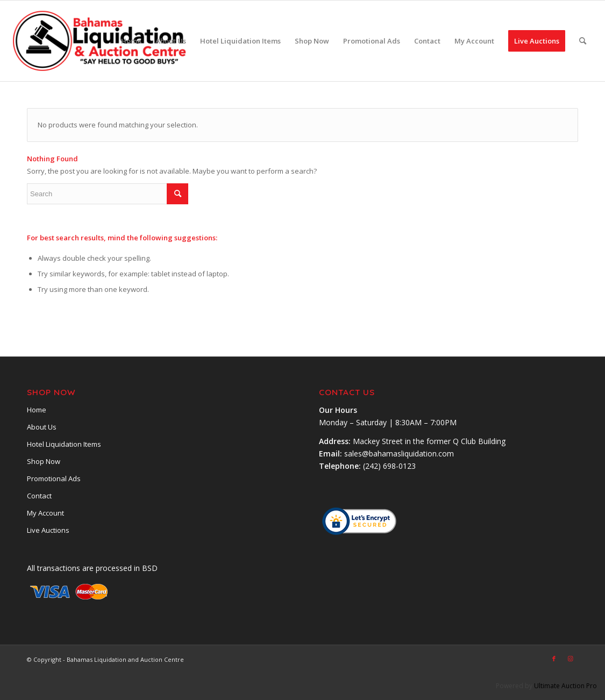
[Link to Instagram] (570, 659)
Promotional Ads (54, 478)
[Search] (583, 41)
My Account (45, 513)
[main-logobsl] (100, 41)
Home (37, 410)
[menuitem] (131, 41)
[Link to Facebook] (554, 659)
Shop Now (44, 461)
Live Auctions (48, 530)
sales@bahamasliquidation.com (399, 453)
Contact (39, 496)
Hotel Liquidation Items (64, 444)
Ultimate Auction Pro (565, 686)
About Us (42, 427)
